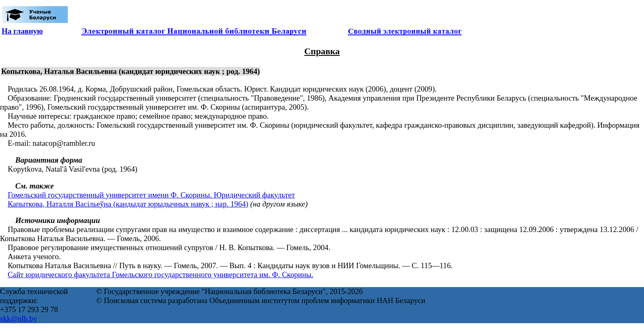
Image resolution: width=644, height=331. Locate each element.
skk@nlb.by (18, 318)
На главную (22, 31)
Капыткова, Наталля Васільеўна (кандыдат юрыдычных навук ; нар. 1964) (128, 204)
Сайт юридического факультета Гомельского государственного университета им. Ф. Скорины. (161, 275)
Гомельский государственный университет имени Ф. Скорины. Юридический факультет (151, 195)
